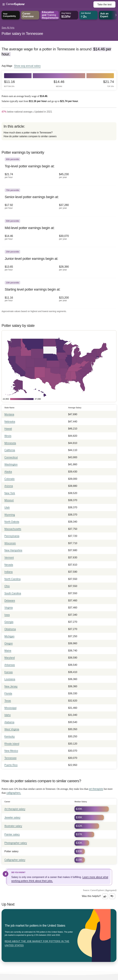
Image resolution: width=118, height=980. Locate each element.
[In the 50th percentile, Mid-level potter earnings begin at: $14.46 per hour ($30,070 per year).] (59, 232)
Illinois (8, 436)
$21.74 (109, 84)
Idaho (8, 715)
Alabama (9, 722)
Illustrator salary (13, 826)
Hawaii (8, 429)
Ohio (7, 586)
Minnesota (10, 443)
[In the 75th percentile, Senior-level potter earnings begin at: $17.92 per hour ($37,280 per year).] (59, 201)
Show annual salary (27, 66)
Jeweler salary (12, 817)
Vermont (9, 557)
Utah (7, 507)
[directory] (59, 131)
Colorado (9, 479)
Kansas (9, 672)
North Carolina (12, 579)
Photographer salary (16, 843)
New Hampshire (13, 550)
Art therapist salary (15, 809)
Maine (8, 651)
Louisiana (10, 679)
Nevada (9, 565)
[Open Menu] (48, 5)
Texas (8, 701)
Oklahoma (10, 629)
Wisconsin (10, 543)
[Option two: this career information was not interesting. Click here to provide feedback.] (112, 896)
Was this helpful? (91, 896)
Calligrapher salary (15, 860)
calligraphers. (14, 793)
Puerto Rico (11, 765)
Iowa (7, 615)
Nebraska (10, 422)
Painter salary (12, 834)
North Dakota (12, 522)
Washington (11, 464)
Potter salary (11, 851)
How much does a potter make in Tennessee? (28, 133)
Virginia (9, 608)
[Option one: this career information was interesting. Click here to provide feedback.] (105, 896)
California (10, 450)
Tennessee (10, 758)
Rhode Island (12, 744)
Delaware (10, 601)
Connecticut (11, 457)
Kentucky (10, 736)
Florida (8, 693)
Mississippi (10, 708)
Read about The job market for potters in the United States (37, 943)
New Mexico (11, 751)
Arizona (9, 486)
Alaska (8, 472)
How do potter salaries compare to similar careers (30, 136)
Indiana (9, 572)
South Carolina (13, 593)
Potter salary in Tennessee (22, 34)
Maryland (10, 658)
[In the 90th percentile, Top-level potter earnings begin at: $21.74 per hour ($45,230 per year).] (59, 170)
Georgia (9, 622)
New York (10, 493)
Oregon (9, 643)
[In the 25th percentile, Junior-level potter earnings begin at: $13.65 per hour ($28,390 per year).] (59, 262)
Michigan (9, 636)
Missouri (9, 500)
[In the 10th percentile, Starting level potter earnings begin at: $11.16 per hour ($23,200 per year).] (59, 293)
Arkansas (10, 665)
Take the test (104, 4)
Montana (9, 414)
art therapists (96, 789)
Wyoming (10, 515)
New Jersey (11, 686)
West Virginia (12, 729)
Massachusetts (13, 529)
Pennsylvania (12, 536)
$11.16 (9, 84)
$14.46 (59, 84)
